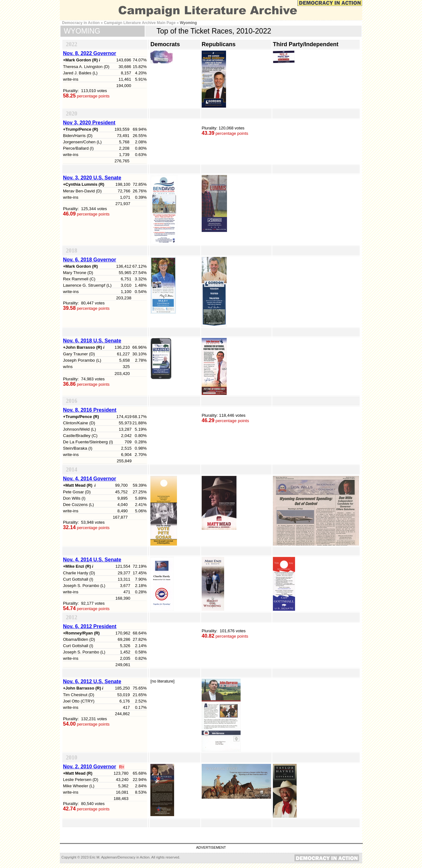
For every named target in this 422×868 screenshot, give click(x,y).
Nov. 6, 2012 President (90, 626)
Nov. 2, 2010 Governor (90, 767)
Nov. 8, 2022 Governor (90, 53)
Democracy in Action (81, 23)
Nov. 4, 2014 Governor (90, 479)
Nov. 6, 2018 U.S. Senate (92, 341)
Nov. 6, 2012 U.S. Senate (92, 681)
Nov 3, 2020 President (89, 123)
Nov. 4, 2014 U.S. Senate (92, 560)
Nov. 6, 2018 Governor (90, 260)
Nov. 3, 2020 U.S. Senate (92, 178)
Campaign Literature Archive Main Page (140, 23)
